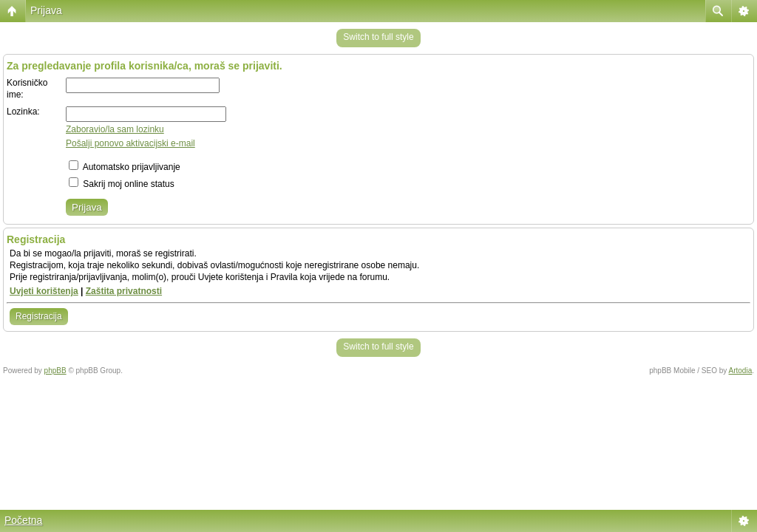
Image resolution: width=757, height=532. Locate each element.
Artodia (741, 371)
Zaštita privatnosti (124, 291)
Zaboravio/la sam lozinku (115, 129)
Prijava (46, 10)
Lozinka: (23, 112)
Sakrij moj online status (122, 184)
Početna (23, 520)
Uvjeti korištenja (44, 291)
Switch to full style (378, 37)
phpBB (55, 371)
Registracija (39, 316)
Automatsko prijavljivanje (125, 167)
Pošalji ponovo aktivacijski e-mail (130, 143)
